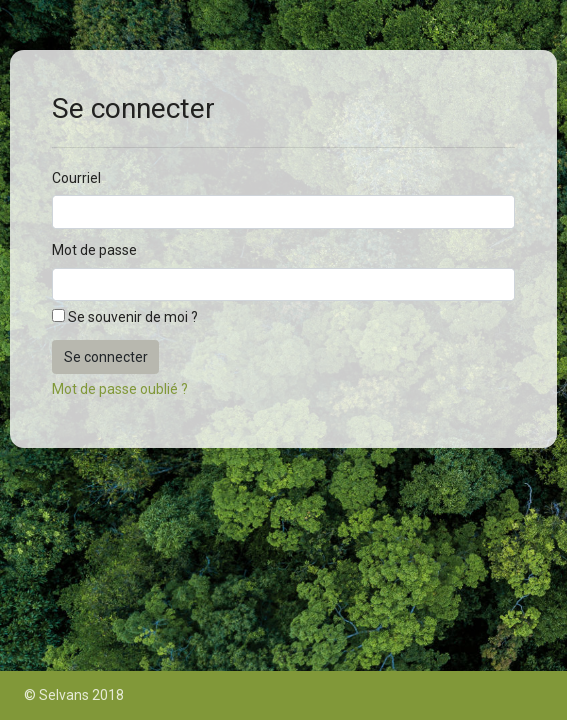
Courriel (76, 178)
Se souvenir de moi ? (133, 317)
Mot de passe (94, 250)
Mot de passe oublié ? (120, 389)
